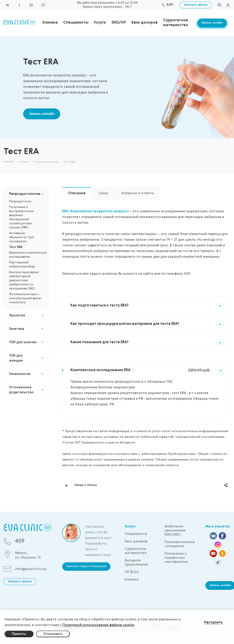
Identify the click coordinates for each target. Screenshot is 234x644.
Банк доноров (145, 23)
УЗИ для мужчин (29, 342)
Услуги (100, 23)
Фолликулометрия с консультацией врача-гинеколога (26, 298)
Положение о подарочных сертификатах (176, 558)
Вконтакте (7, 5)
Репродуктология (29, 194)
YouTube (43, 5)
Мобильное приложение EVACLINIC (175, 531)
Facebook (19, 5)
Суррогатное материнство (176, 23)
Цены (104, 193)
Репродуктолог (20, 202)
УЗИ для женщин (29, 358)
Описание (77, 193)
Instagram (31, 5)
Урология (29, 316)
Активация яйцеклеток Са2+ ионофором (22, 237)
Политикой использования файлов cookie (98, 625)
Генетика (29, 329)
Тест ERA (16, 247)
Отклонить (53, 634)
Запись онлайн (212, 23)
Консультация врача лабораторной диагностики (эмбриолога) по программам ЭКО (24, 280)
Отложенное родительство (29, 390)
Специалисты (76, 23)
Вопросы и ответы (138, 193)
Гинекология (29, 374)
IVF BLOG (132, 572)
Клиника (50, 23)
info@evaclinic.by (31, 569)
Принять (19, 634)
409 (170, 5)
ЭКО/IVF (119, 23)
